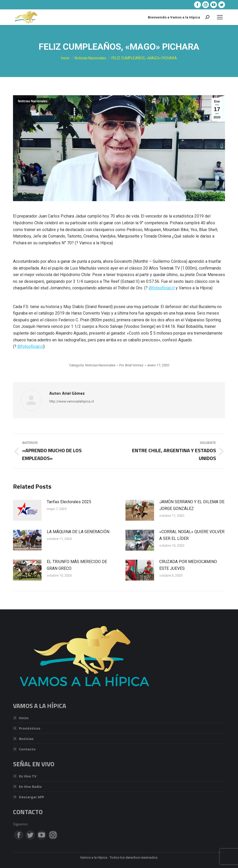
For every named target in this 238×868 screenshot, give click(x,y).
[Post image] (27, 510)
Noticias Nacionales (33, 101)
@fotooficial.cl (162, 288)
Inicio (24, 718)
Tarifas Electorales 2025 (69, 502)
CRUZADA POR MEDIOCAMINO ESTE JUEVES (188, 565)
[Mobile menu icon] (220, 17)
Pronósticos (30, 728)
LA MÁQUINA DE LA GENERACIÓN (78, 532)
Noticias (26, 739)
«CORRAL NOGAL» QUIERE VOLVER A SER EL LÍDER (192, 535)
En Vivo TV (28, 776)
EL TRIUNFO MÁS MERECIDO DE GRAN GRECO (77, 565)
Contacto (27, 749)
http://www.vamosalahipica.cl (72, 401)
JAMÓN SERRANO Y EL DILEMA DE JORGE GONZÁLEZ (192, 505)
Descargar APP (32, 797)
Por (131, 365)
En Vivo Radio (30, 787)
